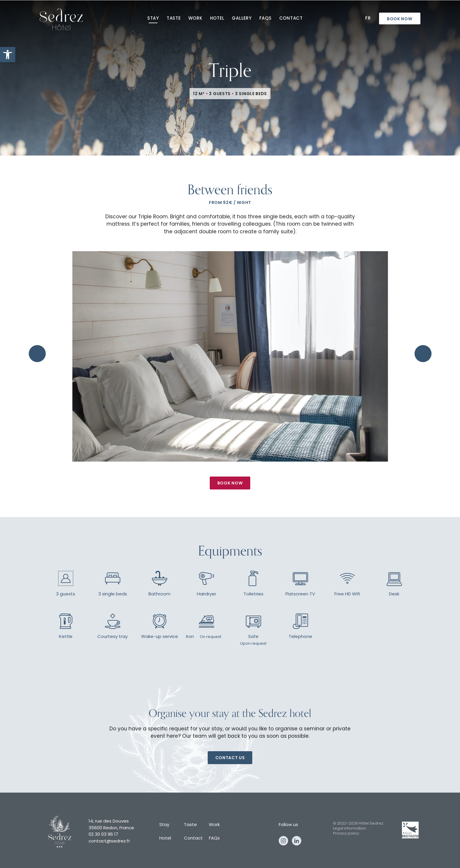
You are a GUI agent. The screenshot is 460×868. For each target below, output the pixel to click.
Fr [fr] (368, 19)
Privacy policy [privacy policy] (346, 834)
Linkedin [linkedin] (297, 841)
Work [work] (195, 19)
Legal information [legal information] (350, 829)
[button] (8, 55)
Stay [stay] (153, 19)
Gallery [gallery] (242, 19)
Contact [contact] (291, 19)
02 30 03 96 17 (103, 835)
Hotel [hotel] (217, 19)
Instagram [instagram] (283, 841)
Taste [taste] (174, 19)
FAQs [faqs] (265, 19)
